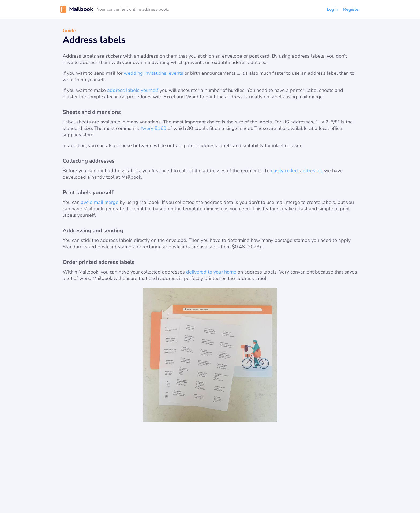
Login (332, 9)
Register (352, 9)
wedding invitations (145, 73)
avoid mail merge (100, 202)
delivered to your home (211, 272)
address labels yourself (133, 90)
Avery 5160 (153, 128)
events (176, 73)
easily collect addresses (297, 171)
